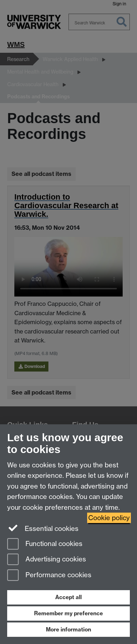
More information (68, 629)
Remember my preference (68, 613)
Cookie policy (109, 518)
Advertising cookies (47, 560)
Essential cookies (43, 528)
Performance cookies (49, 576)
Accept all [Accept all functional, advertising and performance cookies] (68, 597)
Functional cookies (45, 544)
